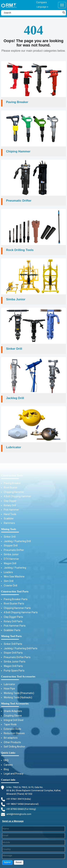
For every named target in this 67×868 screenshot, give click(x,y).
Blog (6, 769)
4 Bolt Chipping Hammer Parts (21, 612)
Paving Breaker (12, 483)
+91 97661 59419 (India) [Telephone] (19, 799)
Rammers (9, 523)
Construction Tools (12, 475)
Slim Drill (9, 581)
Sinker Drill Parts (13, 644)
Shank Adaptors (13, 711)
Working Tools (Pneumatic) (19, 693)
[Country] (33, 849)
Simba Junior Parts (15, 662)
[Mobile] (33, 842)
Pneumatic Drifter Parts (17, 657)
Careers (8, 765)
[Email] (33, 836)
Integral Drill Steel (14, 720)
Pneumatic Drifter (14, 550)
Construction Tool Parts (15, 591)
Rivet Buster (11, 488)
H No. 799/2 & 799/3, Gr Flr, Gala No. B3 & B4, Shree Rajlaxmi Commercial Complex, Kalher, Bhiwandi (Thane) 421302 (34, 790)
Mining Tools (9, 529)
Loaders (8, 572)
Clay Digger (10, 501)
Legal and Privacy (14, 774)
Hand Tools (10, 514)
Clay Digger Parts (13, 617)
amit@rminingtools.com (19, 814)
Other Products (12, 742)
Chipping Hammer (14, 492)
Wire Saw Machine (14, 577)
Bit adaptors (11, 738)
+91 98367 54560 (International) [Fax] (23, 804)
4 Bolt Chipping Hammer (17, 496)
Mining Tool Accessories (15, 704)
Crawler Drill (10, 586)
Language (42, 7)
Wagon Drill (10, 563)
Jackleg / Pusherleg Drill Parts (21, 648)
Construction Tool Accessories (18, 676)
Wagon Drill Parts (13, 666)
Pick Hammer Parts (15, 626)
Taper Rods (10, 724)
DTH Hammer (11, 559)
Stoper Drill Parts (13, 653)
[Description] (33, 856)
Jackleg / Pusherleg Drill (17, 541)
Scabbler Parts (12, 630)
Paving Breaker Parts (16, 599)
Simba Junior (11, 554)
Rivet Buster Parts (14, 604)
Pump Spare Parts (14, 671)
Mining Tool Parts (11, 636)
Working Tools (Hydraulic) (18, 697)
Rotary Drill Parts (13, 621)
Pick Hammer (11, 510)
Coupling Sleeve (13, 716)
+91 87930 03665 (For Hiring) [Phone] (21, 809)
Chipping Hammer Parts (17, 608)
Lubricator (9, 684)
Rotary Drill (10, 505)
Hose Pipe (9, 689)
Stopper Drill (11, 546)
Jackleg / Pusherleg (15, 568)
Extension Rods (12, 729)
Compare (42, 2)
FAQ (6, 760)
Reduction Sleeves (14, 733)
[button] (7, 863)
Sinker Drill (10, 537)
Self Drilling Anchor (14, 747)
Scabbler (9, 518)
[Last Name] (33, 829)
